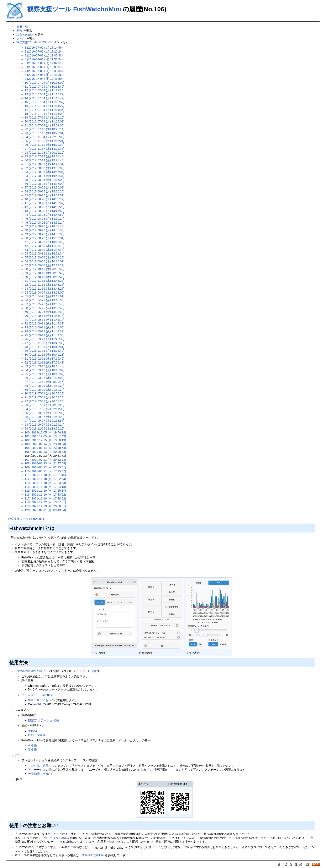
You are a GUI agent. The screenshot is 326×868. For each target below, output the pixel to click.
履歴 (95, 671)
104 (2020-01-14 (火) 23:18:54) (45, 448)
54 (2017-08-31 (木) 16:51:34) (45, 253)
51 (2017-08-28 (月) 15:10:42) (45, 242)
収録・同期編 (37, 735)
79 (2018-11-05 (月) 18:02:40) (45, 351)
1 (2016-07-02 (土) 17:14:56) (44, 48)
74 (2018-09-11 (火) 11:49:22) (45, 331)
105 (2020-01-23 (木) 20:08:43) (45, 452)
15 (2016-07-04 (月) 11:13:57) (45, 102)
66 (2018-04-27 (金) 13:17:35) (45, 300)
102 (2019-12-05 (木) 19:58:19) (45, 440)
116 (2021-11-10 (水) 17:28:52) (45, 495)
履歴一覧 (22, 27)
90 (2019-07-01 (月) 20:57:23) (45, 393)
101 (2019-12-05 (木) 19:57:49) (45, 436)
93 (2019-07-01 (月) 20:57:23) (45, 405)
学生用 (32, 750)
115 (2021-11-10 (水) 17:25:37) (45, 491)
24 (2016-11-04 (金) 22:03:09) (45, 137)
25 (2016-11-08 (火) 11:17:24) (45, 141)
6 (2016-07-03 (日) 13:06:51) (44, 67)
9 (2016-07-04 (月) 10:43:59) (44, 79)
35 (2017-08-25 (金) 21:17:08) (45, 180)
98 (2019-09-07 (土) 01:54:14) (45, 425)
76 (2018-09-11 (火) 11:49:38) (45, 339)
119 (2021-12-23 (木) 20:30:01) (45, 506)
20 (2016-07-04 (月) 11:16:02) (45, 121)
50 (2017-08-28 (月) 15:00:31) (45, 238)
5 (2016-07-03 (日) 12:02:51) (44, 63)
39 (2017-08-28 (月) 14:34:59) (45, 195)
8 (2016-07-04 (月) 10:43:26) (44, 75)
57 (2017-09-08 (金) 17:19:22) (45, 265)
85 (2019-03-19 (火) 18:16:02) (45, 374)
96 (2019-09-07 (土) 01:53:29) (45, 417)
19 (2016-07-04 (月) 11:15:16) (45, 118)
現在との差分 (25, 34)
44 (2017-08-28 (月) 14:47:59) (45, 215)
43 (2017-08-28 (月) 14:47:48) (45, 211)
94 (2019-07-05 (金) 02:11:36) (45, 409)
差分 (19, 31)
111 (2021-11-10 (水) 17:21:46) (45, 475)
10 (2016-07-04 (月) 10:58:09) (45, 83)
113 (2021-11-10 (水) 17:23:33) (45, 483)
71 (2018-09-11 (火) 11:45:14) (45, 320)
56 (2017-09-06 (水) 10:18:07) (45, 261)
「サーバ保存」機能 (54, 838)
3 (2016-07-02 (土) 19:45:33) (44, 55)
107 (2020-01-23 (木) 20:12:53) (45, 460)
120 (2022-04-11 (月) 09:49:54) (45, 510)
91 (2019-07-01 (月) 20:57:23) (45, 397)
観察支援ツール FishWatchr (26, 519)
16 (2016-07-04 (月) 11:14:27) (45, 106)
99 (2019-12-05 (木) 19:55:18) (45, 428)
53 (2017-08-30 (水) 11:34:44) (45, 250)
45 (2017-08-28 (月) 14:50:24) (45, 219)
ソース (21, 38)
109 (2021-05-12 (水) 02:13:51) (45, 467)
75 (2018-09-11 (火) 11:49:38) (45, 335)
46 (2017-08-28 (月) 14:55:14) (45, 223)
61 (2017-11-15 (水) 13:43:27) (45, 281)
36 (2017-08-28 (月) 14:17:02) (45, 184)
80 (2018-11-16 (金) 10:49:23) (45, 355)
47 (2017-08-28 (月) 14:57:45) (45, 226)
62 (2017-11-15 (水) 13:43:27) (45, 285)
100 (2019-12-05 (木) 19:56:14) (45, 432)
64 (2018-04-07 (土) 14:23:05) (45, 293)
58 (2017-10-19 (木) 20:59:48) (45, 269)
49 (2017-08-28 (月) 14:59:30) (45, 234)
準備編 (32, 731)
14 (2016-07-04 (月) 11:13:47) (45, 98)
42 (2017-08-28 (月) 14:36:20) (45, 207)
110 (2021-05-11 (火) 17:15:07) (45, 471)
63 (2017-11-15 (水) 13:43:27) (45, 289)
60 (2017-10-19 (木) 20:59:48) (45, 277)
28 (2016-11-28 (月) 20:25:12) (45, 153)
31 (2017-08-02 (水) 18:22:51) (45, 164)
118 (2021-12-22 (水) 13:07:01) (45, 502)
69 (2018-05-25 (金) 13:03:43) (45, 312)
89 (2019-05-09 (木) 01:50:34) (45, 390)
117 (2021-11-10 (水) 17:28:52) (45, 498)
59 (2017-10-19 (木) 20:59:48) (45, 273)
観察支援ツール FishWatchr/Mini (74, 9)
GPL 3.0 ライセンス (41, 700)
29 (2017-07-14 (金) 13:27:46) (45, 156)
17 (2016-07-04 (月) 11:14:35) (45, 110)
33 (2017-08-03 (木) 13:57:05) (45, 172)
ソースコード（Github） (37, 695)
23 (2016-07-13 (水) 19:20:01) (45, 133)
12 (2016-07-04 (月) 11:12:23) (45, 90)
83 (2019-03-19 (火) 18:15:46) (45, 366)
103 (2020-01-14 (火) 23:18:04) (45, 444)
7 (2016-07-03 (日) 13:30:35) (44, 71)
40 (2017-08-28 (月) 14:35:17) (45, 199)
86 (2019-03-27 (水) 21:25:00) (45, 378)
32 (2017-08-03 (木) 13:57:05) (45, 168)
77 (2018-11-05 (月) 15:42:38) (45, 343)
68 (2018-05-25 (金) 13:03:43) (45, 308)
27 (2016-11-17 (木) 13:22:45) (45, 149)
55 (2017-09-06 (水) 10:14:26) (45, 257)
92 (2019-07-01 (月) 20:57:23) (45, 401)
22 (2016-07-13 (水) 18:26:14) (45, 129)
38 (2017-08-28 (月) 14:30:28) (45, 191)
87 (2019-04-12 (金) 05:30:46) (45, 382)
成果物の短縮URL (93, 855)
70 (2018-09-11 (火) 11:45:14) (45, 316)
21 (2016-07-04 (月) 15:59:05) (45, 125)
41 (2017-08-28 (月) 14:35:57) (45, 203)
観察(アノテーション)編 (44, 720)
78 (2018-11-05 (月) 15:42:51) (45, 347)
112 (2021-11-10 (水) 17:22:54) (45, 479)
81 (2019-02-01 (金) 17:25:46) (45, 359)
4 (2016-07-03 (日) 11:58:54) (44, 59)
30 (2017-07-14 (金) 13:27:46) (45, 160)
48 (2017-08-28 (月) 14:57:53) (45, 230)
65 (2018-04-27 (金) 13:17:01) (45, 296)
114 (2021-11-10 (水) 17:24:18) (45, 487)
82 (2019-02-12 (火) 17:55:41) (45, 362)
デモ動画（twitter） (41, 774)
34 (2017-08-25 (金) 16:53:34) (45, 176)
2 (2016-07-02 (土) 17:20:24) (44, 51)
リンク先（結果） (40, 766)
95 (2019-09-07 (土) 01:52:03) (45, 413)
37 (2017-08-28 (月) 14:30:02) (45, 187)
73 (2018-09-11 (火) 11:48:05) (45, 327)
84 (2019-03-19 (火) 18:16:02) (45, 370)
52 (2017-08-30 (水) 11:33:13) (45, 246)
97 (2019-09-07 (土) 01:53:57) (45, 421)
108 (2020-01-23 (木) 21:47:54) (45, 463)
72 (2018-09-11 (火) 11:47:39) (45, 323)
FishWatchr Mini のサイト (32, 671)
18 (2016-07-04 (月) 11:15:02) (45, 114)
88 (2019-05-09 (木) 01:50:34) (45, 386)
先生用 (32, 746)
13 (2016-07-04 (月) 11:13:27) (45, 94)
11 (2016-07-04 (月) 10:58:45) (45, 87)
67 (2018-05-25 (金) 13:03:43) (45, 304)
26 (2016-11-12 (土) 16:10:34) (45, 145)
